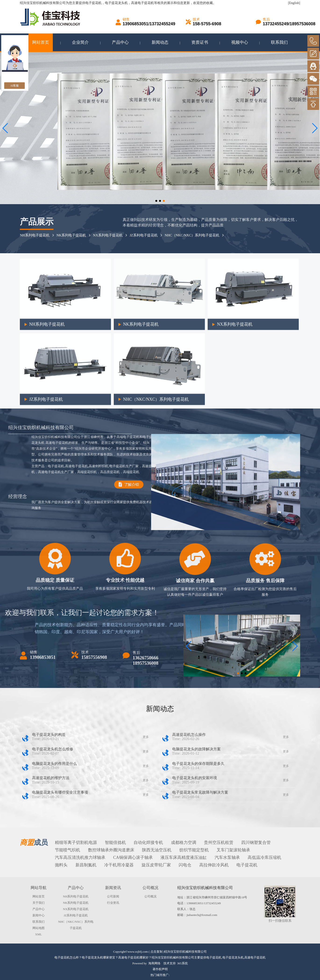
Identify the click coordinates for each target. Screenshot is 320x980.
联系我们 (279, 42)
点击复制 (156, 952)
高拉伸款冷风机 (214, 865)
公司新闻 (113, 896)
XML (38, 934)
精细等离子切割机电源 (76, 843)
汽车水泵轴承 (227, 857)
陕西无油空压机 (157, 850)
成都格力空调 (184, 843)
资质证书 (200, 42)
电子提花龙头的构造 (49, 798)
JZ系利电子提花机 (76, 915)
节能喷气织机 (68, 850)
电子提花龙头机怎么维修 (53, 812)
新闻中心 (39, 915)
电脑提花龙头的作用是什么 (54, 826)
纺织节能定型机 (194, 850)
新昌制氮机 (86, 865)
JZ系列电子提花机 (46, 530)
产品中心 (120, 42)
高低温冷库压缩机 (264, 857)
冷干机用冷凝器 (119, 865)
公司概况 (150, 896)
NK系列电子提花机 (71, 235)
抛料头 (61, 865)
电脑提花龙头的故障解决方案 (196, 812)
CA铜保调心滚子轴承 (133, 857)
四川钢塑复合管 (256, 843)
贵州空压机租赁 (219, 843)
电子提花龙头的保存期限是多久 (198, 826)
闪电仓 (185, 865)
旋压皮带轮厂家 (156, 865)
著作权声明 (160, 969)
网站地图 (39, 928)
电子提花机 (93, 3)
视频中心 (240, 42)
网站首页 (41, 42)
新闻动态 (160, 42)
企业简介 (80, 42)
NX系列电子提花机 (108, 235)
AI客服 (15, 86)
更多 (146, 800)
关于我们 (39, 903)
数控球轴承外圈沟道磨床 (111, 850)
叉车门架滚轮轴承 (233, 850)
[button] (156, 201)
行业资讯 (113, 903)
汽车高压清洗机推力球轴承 (80, 857)
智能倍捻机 (115, 843)
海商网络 (154, 963)
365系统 (182, 963)
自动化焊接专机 (148, 843)
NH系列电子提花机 (47, 455)
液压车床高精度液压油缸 (184, 857)
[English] (294, 3)
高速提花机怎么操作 (189, 798)
